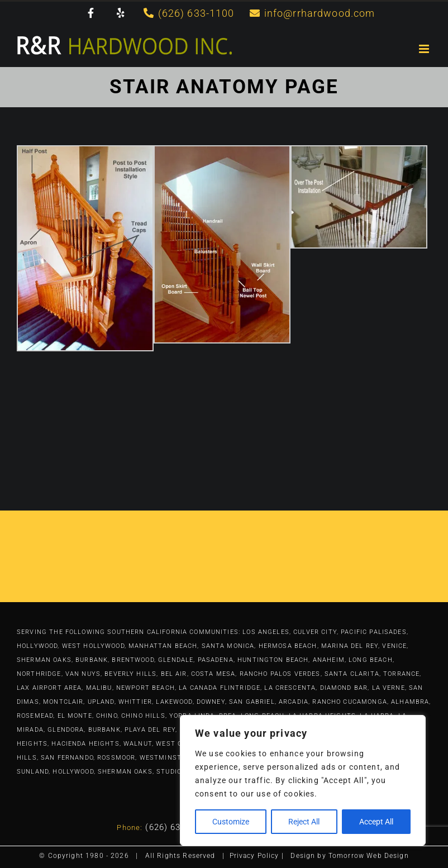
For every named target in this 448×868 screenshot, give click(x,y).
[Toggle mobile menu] (425, 49)
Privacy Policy (254, 856)
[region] (303, 780)
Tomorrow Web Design (369, 856)
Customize (231, 822)
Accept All (376, 822)
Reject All (304, 822)
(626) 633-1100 (177, 827)
